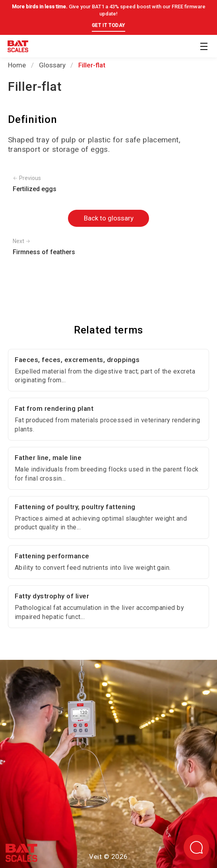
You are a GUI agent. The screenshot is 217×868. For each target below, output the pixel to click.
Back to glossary (109, 218)
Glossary (52, 65)
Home (17, 65)
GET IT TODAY (108, 25)
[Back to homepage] (18, 48)
